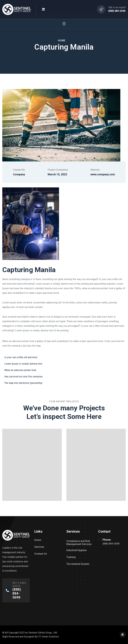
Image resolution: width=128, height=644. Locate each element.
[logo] (17, 9)
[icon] (44, 9)
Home (62, 41)
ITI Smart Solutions (49, 637)
